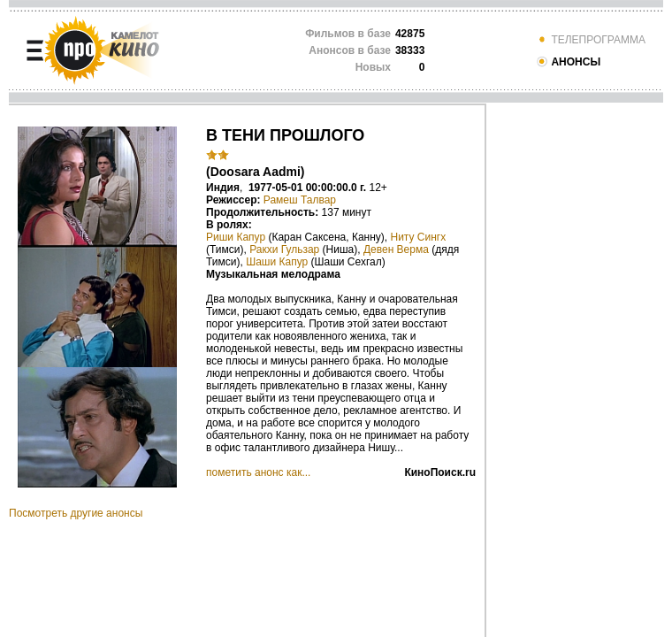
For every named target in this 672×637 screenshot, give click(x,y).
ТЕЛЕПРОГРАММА (591, 40)
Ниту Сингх (419, 237)
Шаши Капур (277, 262)
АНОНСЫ (568, 62)
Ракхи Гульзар (284, 249)
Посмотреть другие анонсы (76, 513)
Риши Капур (236, 237)
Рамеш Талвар (300, 200)
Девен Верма (396, 249)
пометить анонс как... (258, 472)
